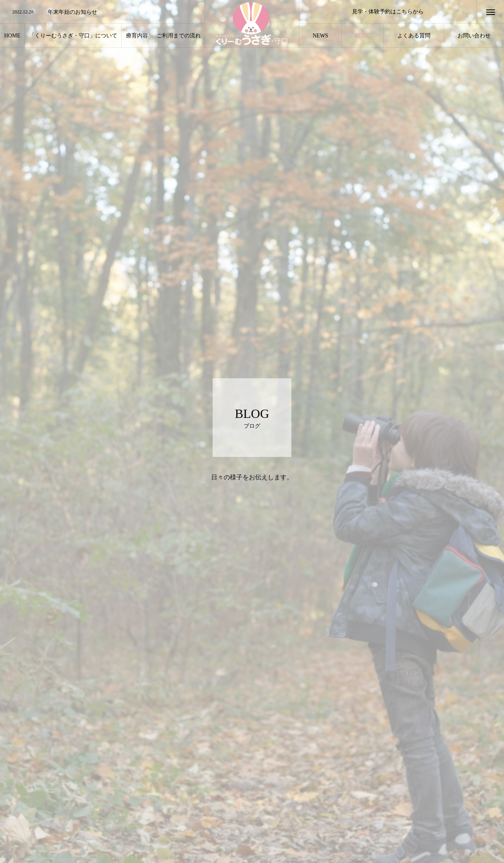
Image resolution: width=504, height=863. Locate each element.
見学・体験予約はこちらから (388, 12)
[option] (102, 12)
